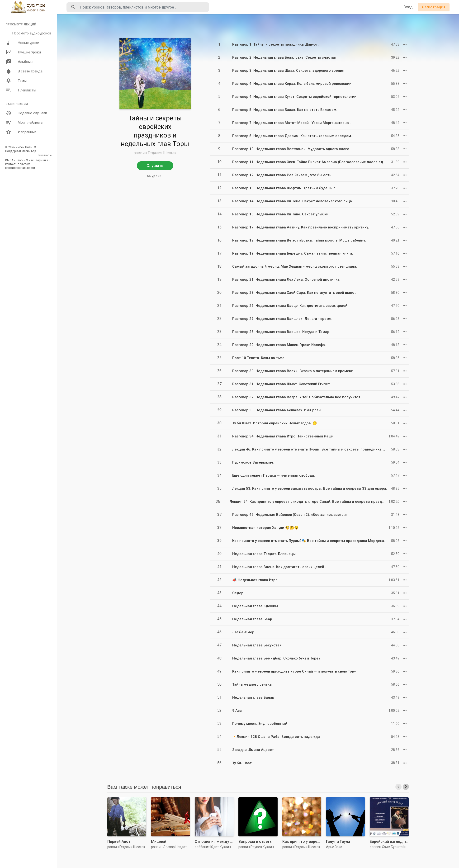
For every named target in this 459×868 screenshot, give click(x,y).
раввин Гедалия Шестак (155, 153)
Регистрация (434, 7)
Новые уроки (22, 43)
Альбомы (19, 62)
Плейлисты (21, 90)
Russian (44, 155)
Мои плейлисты (24, 123)
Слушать (155, 166)
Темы (16, 81)
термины (42, 160)
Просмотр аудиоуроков (32, 33)
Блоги (20, 160)
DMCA (9, 160)
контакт (10, 164)
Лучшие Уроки (23, 52)
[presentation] (398, 787)
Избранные (21, 132)
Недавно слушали (26, 113)
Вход (408, 7)
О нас (30, 160)
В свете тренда (24, 71)
